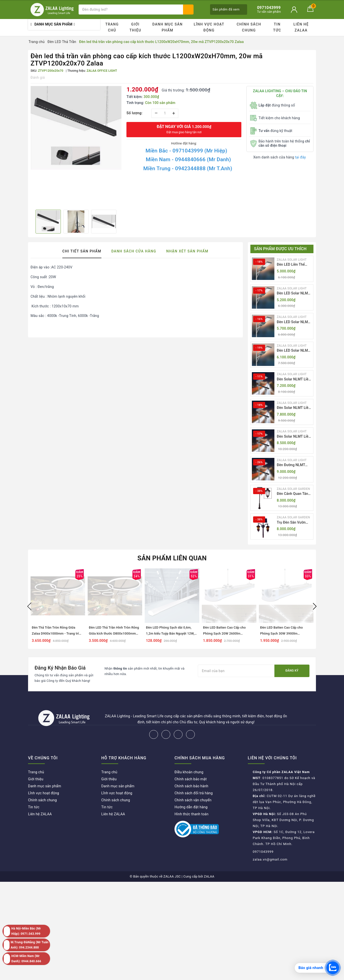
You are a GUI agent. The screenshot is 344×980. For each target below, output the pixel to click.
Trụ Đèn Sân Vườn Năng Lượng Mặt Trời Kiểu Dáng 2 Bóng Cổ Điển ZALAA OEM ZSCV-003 (294, 523)
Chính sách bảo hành (191, 786)
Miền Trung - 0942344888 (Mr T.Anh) (188, 168)
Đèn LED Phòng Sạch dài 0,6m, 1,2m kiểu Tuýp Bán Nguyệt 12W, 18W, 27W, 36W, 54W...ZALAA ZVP (171, 633)
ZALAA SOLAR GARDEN (294, 489)
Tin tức (277, 27)
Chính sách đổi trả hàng (194, 793)
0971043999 (263, 852)
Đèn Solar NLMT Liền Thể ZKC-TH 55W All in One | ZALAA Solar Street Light (294, 380)
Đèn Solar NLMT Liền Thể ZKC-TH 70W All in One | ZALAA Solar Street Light (294, 408)
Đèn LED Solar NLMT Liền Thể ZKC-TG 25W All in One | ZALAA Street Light (294, 322)
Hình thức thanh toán (192, 814)
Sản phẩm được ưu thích (280, 249)
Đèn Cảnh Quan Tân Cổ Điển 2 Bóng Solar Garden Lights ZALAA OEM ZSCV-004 (294, 494)
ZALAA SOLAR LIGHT (292, 260)
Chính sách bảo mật (191, 779)
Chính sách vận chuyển (193, 800)
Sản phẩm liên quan (172, 558)
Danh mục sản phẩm (167, 27)
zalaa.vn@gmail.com (270, 859)
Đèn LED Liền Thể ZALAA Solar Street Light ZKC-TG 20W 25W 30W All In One (293, 265)
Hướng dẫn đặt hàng (191, 807)
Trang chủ (112, 27)
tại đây (300, 157)
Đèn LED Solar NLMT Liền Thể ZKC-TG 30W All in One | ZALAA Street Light (294, 351)
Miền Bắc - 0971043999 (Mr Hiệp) (186, 151)
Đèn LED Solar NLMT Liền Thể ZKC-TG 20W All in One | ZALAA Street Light (294, 294)
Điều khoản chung (189, 772)
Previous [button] (29, 606)
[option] (76, 128)
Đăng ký (292, 671)
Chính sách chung (249, 27)
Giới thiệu (135, 27)
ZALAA (209, 876)
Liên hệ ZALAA (301, 27)
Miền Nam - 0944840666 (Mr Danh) (188, 159)
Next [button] (315, 606)
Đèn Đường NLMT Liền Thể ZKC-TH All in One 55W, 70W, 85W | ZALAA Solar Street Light (293, 465)
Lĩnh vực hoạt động (209, 27)
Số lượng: (134, 113)
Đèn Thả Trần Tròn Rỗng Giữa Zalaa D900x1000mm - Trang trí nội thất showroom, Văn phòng (55, 633)
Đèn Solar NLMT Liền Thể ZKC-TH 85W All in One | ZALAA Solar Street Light (294, 437)
